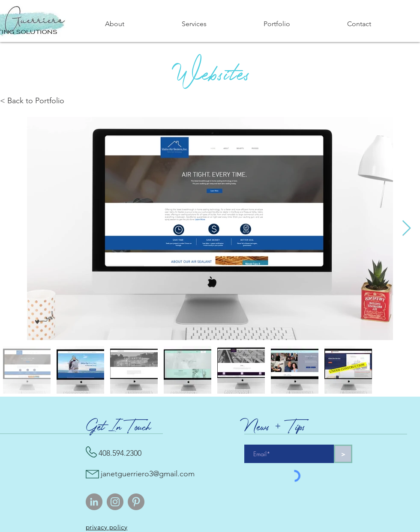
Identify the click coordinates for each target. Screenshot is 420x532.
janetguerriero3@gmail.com (148, 474)
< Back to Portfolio (32, 101)
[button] (194, 24)
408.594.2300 (120, 453)
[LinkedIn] (94, 502)
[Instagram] (115, 502)
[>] (343, 454)
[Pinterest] (136, 502)
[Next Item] (406, 229)
